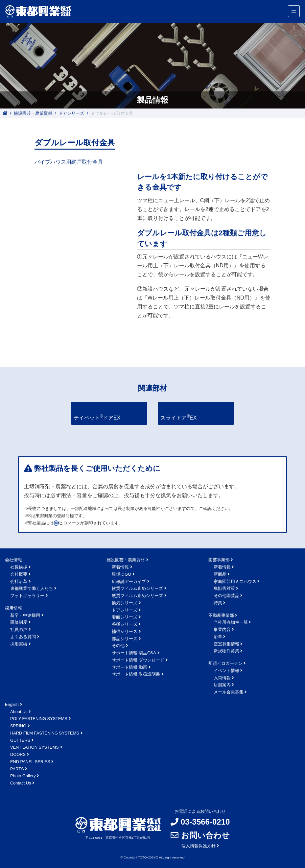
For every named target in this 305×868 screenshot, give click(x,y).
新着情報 (120, 567)
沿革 (218, 637)
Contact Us (21, 783)
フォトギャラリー (27, 596)
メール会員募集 (229, 692)
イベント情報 (226, 671)
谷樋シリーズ (125, 624)
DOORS (18, 754)
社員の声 (19, 629)
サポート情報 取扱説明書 (136, 674)
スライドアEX (178, 417)
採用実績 (19, 644)
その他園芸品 (226, 596)
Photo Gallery (23, 776)
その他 (118, 646)
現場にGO (121, 574)
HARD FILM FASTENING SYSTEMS (45, 733)
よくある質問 (23, 637)
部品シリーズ (125, 639)
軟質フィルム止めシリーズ (137, 588)
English (12, 704)
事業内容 (222, 629)
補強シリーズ (125, 631)
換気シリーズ (125, 603)
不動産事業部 (221, 615)
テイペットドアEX (97, 417)
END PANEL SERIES (30, 762)
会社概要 (19, 574)
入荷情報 (222, 678)
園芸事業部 (219, 560)
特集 (218, 603)
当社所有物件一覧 (231, 622)
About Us (19, 712)
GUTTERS (20, 740)
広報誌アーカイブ (129, 581)
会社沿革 (19, 581)
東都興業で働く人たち (32, 588)
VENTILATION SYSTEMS (35, 747)
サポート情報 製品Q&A (134, 653)
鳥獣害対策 (224, 588)
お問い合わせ (205, 835)
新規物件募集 (226, 651)
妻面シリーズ (125, 617)
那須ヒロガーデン (225, 663)
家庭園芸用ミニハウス (235, 581)
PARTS (17, 769)
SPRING (18, 726)
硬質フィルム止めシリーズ (137, 596)
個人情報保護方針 (199, 846)
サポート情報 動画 (129, 667)
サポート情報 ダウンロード (138, 660)
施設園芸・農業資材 (33, 113)
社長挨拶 (19, 567)
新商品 (220, 574)
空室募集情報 (226, 644)
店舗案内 (222, 685)
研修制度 (19, 622)
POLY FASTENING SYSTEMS (39, 719)
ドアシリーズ (71, 113)
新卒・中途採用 (25, 615)
